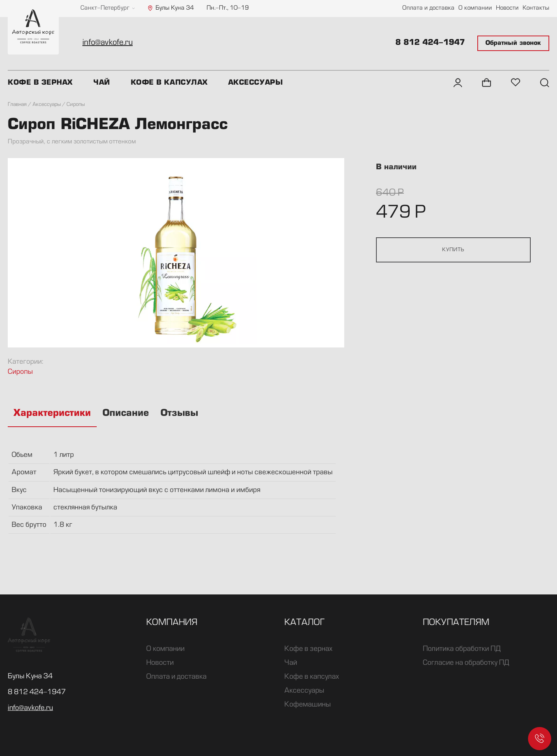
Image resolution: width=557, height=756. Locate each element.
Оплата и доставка (428, 8)
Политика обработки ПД (462, 649)
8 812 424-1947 (430, 43)
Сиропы (20, 372)
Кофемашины (308, 705)
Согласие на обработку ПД (466, 663)
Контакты (536, 8)
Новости (507, 8)
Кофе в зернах (40, 83)
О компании (475, 8)
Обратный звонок (513, 43)
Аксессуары (255, 83)
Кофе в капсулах (169, 83)
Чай (102, 83)
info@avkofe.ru (108, 43)
